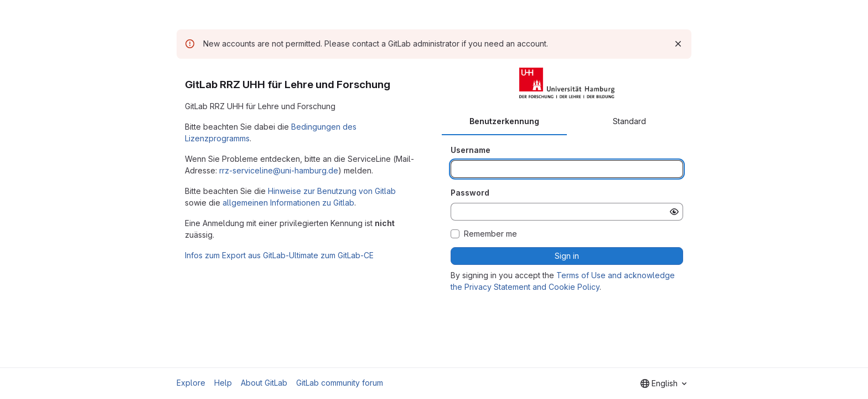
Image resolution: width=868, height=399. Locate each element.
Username (471, 150)
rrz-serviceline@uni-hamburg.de (279, 170)
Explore (191, 383)
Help (223, 383)
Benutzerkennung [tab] (504, 121)
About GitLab (264, 383)
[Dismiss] (678, 44)
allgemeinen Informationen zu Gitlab (288, 203)
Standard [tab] (629, 121)
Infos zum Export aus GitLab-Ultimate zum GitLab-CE (279, 255)
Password (470, 193)
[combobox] (663, 383)
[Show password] (674, 212)
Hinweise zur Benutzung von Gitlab (332, 191)
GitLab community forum (340, 383)
